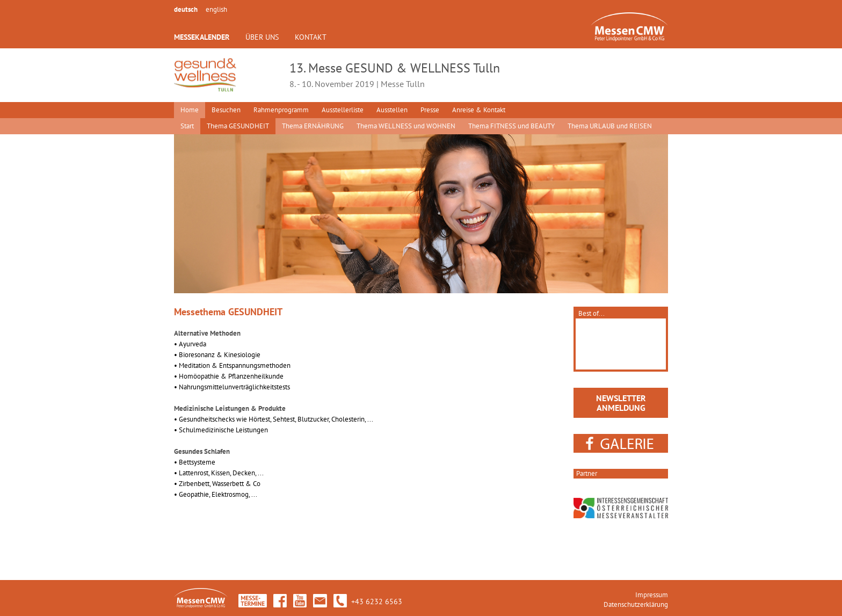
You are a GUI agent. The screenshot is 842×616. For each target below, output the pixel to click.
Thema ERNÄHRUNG (313, 126)
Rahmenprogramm (281, 110)
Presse (430, 110)
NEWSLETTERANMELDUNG (621, 403)
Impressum (652, 595)
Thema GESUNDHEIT (238, 126)
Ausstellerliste (343, 110)
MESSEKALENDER (202, 37)
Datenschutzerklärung (636, 604)
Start (187, 126)
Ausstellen (392, 110)
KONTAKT (311, 37)
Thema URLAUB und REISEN (610, 126)
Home (190, 110)
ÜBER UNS (262, 37)
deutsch (186, 9)
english (216, 9)
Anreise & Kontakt (479, 110)
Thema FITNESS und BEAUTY (511, 126)
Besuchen (226, 110)
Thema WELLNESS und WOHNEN (406, 126)
